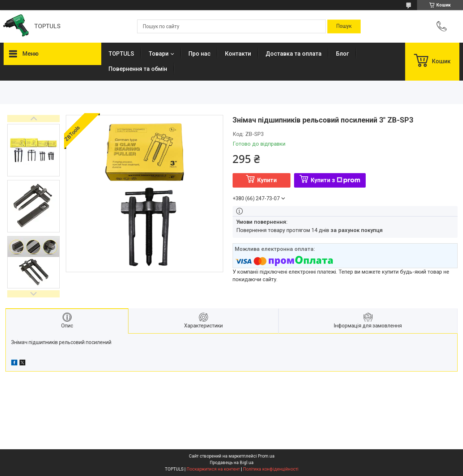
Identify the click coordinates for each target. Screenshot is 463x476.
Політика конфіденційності (271, 469)
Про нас (199, 54)
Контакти (238, 54)
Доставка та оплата (294, 54)
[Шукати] (344, 26)
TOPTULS (121, 54)
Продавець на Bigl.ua (232, 463)
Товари (159, 54)
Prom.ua (266, 456)
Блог (343, 54)
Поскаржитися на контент (213, 469)
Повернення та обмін (138, 69)
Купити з (335, 180)
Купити (267, 180)
